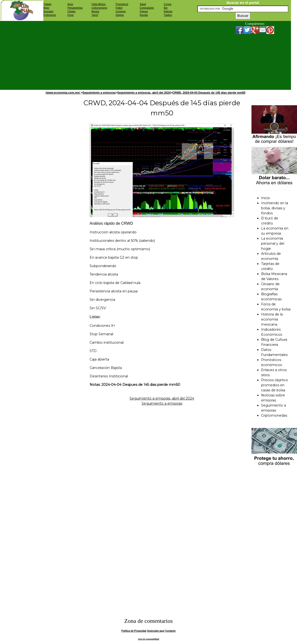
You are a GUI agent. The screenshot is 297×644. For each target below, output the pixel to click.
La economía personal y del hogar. (273, 243)
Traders (168, 15)
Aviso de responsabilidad (149, 639)
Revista (144, 15)
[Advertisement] (131, 55)
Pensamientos (75, 8)
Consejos (121, 11)
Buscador (48, 11)
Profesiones (50, 15)
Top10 (95, 15)
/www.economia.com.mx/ (63, 93)
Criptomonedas (274, 415)
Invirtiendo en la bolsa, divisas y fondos (275, 208)
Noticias (168, 11)
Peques (144, 11)
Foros (71, 15)
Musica (95, 11)
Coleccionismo (99, 8)
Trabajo (47, 4)
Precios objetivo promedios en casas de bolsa (275, 385)
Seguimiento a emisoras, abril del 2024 (144, 93)
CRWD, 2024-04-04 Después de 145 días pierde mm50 (209, 93)
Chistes (71, 11)
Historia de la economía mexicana (272, 319)
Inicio (266, 198)
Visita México (99, 4)
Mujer (46, 8)
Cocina (168, 4)
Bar (166, 8)
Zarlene (120, 15)
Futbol (119, 8)
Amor (70, 4)
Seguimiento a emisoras (99, 93)
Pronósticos (122, 4)
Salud (143, 4)
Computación (147, 8)
